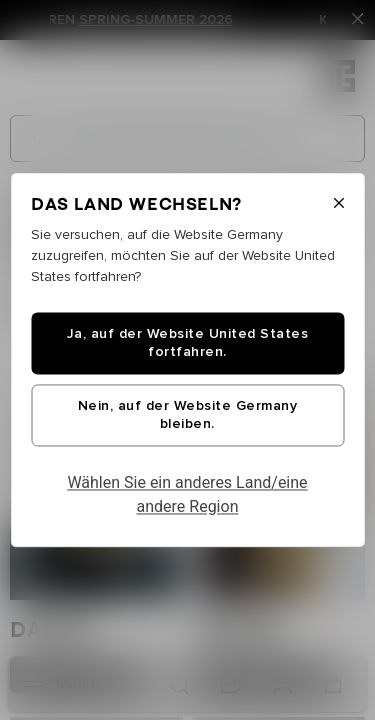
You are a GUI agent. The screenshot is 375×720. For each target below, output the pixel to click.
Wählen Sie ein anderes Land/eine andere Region (187, 495)
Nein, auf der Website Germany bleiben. (188, 416)
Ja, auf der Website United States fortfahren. (188, 344)
